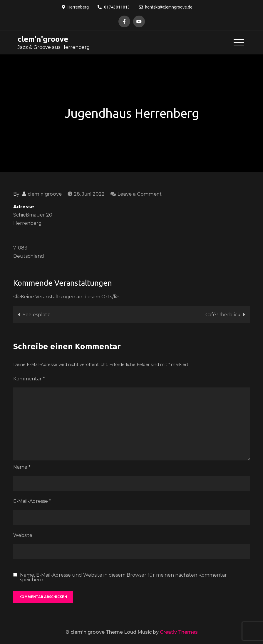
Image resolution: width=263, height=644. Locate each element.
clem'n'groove (43, 39)
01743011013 (114, 7)
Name (22, 467)
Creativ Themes (179, 632)
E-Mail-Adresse (32, 501)
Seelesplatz (36, 315)
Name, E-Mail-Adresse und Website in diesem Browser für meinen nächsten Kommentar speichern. (123, 578)
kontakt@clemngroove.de (166, 7)
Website (23, 535)
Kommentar (29, 379)
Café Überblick (223, 315)
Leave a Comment (139, 194)
